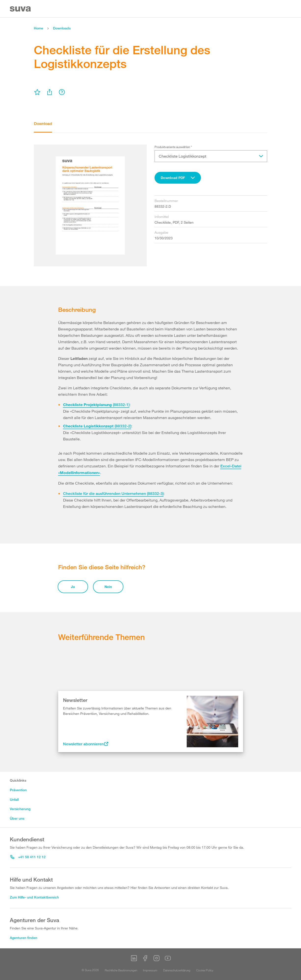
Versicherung (20, 809)
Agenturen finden (24, 938)
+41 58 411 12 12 (28, 857)
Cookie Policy (205, 970)
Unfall (14, 799)
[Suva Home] (21, 9)
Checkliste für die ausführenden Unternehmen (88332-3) (113, 494)
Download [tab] (43, 124)
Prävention (18, 790)
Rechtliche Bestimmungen (121, 970)
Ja (73, 587)
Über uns (17, 818)
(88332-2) (97, 426)
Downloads (62, 28)
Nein (108, 587)
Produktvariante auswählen (173, 147)
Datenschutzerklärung (177, 970)
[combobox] (178, 178)
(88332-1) (96, 405)
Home (39, 28)
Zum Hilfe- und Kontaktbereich (34, 897)
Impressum (150, 970)
